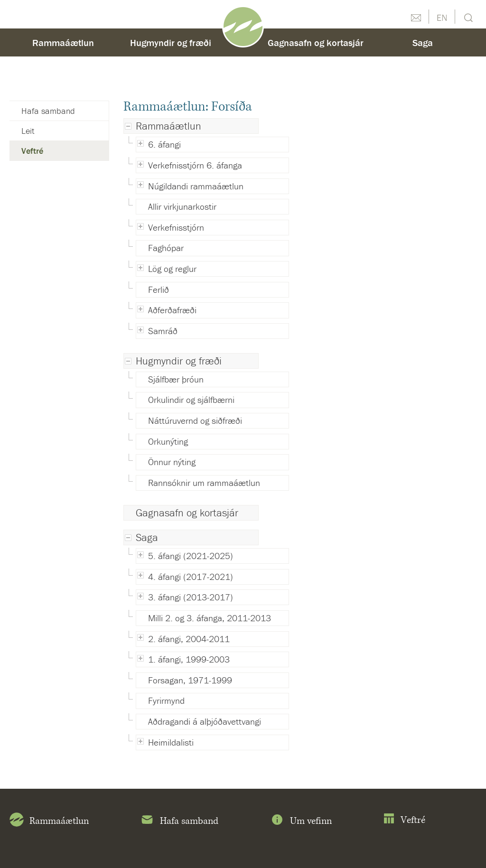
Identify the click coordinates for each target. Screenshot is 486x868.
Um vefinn (301, 821)
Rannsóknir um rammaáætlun (204, 483)
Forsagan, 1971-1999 (190, 680)
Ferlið (159, 289)
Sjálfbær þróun (176, 379)
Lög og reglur (172, 269)
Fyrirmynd (166, 700)
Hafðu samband (416, 17)
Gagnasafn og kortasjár (187, 513)
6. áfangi (164, 144)
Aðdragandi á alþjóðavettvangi (205, 721)
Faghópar (166, 248)
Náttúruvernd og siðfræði (195, 420)
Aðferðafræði (172, 310)
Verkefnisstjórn (176, 227)
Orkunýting (168, 441)
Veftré (32, 151)
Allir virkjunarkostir (182, 206)
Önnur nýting (172, 462)
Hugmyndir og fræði (179, 361)
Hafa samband (48, 111)
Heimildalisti (171, 742)
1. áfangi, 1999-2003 (189, 659)
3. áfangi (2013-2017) (191, 597)
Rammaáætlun (168, 126)
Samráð (163, 331)
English (442, 17)
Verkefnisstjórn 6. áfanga (195, 165)
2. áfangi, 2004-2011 (189, 639)
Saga (147, 537)
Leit (467, 17)
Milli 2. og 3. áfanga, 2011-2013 (210, 618)
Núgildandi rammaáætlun (196, 186)
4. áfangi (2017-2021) (191, 577)
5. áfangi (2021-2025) (191, 556)
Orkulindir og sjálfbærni (191, 400)
